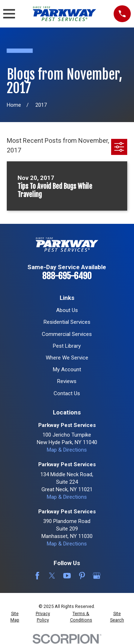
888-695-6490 (67, 276)
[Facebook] (37, 576)
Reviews (67, 381)
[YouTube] (67, 576)
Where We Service (67, 358)
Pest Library (67, 346)
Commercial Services (67, 334)
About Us (67, 310)
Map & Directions (67, 450)
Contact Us (67, 393)
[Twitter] (52, 576)
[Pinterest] (82, 576)
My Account (67, 369)
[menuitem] (15, 617)
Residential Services (67, 322)
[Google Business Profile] (97, 576)
